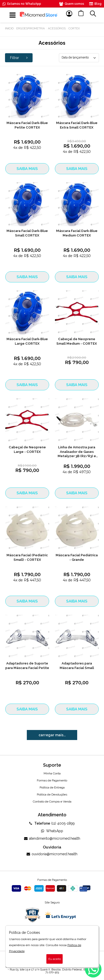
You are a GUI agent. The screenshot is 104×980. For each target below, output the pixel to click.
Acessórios (57, 28)
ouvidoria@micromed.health (52, 854)
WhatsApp (52, 831)
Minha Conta (52, 773)
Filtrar (19, 58)
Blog (95, 4)
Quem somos (72, 4)
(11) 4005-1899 (52, 823)
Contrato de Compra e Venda (52, 802)
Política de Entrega (52, 787)
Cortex (74, 28)
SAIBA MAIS (27, 169)
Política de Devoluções (52, 794)
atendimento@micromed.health (52, 838)
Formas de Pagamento (52, 780)
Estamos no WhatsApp (22, 4)
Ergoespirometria (31, 28)
